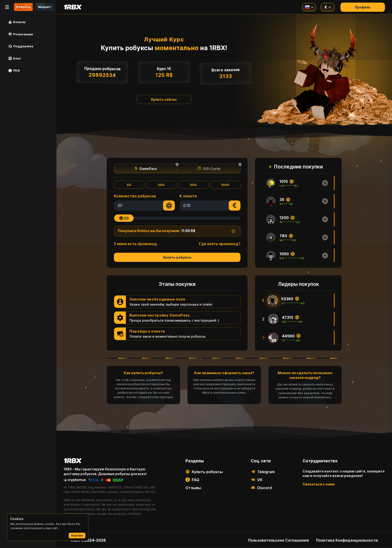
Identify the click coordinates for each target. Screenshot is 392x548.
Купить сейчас (164, 99)
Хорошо (77, 535)
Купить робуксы (177, 257)
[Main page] (72, 7)
